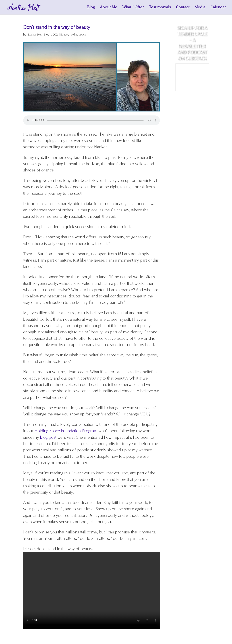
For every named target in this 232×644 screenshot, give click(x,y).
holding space (78, 35)
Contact (183, 8)
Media (200, 8)
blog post (48, 437)
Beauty (64, 35)
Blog (91, 8)
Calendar (218, 8)
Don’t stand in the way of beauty (57, 27)
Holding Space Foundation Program (66, 431)
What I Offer (133, 8)
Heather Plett (35, 35)
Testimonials (160, 8)
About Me (109, 8)
